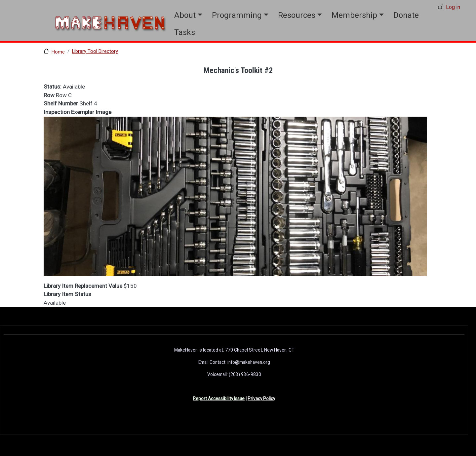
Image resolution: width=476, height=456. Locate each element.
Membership (354, 15)
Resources (297, 15)
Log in (453, 7)
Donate (406, 15)
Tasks (185, 32)
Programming (237, 15)
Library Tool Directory (95, 51)
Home (58, 52)
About (185, 15)
